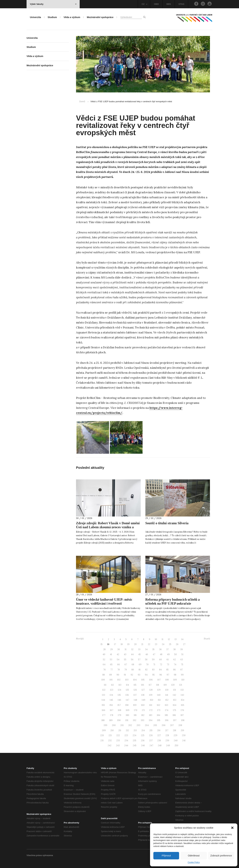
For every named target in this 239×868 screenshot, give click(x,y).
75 (182, 665)
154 (183, 700)
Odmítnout (194, 855)
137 (135, 695)
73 (168, 665)
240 (176, 741)
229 (175, 735)
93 (139, 675)
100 (103, 680)
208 (180, 725)
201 (122, 725)
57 (139, 660)
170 (136, 710)
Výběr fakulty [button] (53, 4)
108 (167, 680)
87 (182, 670)
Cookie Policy (194, 862)
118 (158, 685)
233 (118, 741)
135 (119, 695)
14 (182, 639)
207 (172, 725)
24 (163, 644)
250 (176, 746)
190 (119, 720)
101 (111, 680)
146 (119, 700)
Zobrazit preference (221, 855)
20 (135, 644)
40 (104, 654)
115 (135, 685)
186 (174, 715)
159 (135, 705)
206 (164, 725)
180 (127, 715)
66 (119, 665)
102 (119, 680)
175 (175, 710)
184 (159, 715)
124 (119, 690)
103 (127, 680)
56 (132, 660)
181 (135, 715)
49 (168, 654)
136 (127, 695)
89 (111, 675)
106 (151, 680)
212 (127, 730)
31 (125, 649)
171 (143, 710)
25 (170, 644)
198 (183, 720)
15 (102, 644)
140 (159, 695)
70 (147, 665)
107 (159, 680)
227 (159, 735)
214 (143, 730)
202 (130, 725)
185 (166, 715)
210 (112, 730)
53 (111, 660)
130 (167, 690)
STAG (181, 4)
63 (182, 660)
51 (182, 654)
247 (151, 746)
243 (118, 746)
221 (110, 735)
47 (154, 654)
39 (181, 649)
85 (167, 670)
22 (149, 644)
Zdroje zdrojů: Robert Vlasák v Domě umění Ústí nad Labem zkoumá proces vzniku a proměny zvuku (108, 527)
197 (175, 720)
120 (173, 685)
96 (161, 675)
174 (167, 710)
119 (165, 685)
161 (151, 705)
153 (175, 700)
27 (184, 644)
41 (111, 654)
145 (111, 700)
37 (167, 649)
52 (104, 660)
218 (175, 730)
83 (153, 670)
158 (127, 705)
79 (126, 670)
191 (127, 720)
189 (111, 720)
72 (161, 665)
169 (128, 710)
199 (105, 725)
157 (119, 705)
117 (150, 685)
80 (133, 670)
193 (143, 720)
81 (140, 670)
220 (102, 735)
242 (110, 746)
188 (103, 720)
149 (143, 700)
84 (160, 670)
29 (111, 649)
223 (126, 735)
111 (105, 685)
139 (151, 695)
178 (112, 715)
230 (184, 735)
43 (125, 654)
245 (135, 746)
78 (119, 670)
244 (126, 746)
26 (177, 644)
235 (135, 741)
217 (167, 730)
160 (143, 705)
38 (174, 649)
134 (111, 695)
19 (128, 644)
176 (182, 710)
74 (175, 665)
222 (118, 735)
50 (176, 654)
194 (151, 720)
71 (154, 665)
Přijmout (166, 855)
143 (182, 695)
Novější (80, 639)
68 (133, 665)
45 (139, 654)
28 (104, 649)
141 (167, 695)
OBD (156, 4)
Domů (82, 101)
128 (151, 690)
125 (127, 690)
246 (143, 746)
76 (104, 670)
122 (104, 690)
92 (132, 675)
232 (110, 741)
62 (175, 660)
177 (104, 715)
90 (118, 675)
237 (151, 741)
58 (146, 660)
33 (139, 649)
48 (161, 654)
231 (102, 741)
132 (182, 690)
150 (152, 700)
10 (156, 639)
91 (125, 675)
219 (182, 730)
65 (111, 665)
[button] (232, 828)
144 (103, 700)
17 (115, 644)
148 (135, 700)
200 (114, 725)
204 (147, 725)
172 (151, 710)
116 (143, 685)
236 (143, 741)
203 (138, 725)
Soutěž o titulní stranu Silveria (167, 523)
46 (147, 654)
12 (169, 639)
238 (159, 741)
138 (143, 695)
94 (146, 675)
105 (143, 680)
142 (174, 695)
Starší (207, 639)
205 (155, 725)
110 (183, 680)
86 (175, 670)
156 (111, 705)
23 (156, 644)
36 (160, 649)
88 (104, 675)
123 (112, 690)
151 (159, 700)
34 (146, 649)
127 (143, 690)
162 (159, 705)
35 (153, 649)
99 (182, 675)
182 (143, 715)
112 (112, 685)
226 (151, 735)
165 (183, 705)
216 (159, 730)
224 (134, 735)
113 (120, 685)
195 (159, 720)
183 (151, 715)
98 (175, 675)
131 (175, 690)
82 (146, 670)
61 (168, 660)
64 (104, 665)
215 (151, 730)
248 (160, 746)
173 (159, 710)
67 (126, 665)
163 (166, 705)
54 (118, 660)
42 (118, 654)
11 (162, 639)
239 (167, 741)
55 (125, 660)
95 (153, 675)
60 (160, 660)
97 (168, 675)
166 (103, 710)
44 (132, 654)
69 (140, 665)
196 (167, 720)
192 (135, 720)
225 (143, 735)
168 (119, 710)
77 (112, 670)
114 (127, 685)
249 (168, 746)
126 (135, 690)
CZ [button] (144, 4)
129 (159, 690)
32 (132, 649)
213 (135, 730)
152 (167, 700)
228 (167, 735)
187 (182, 715)
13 (176, 639)
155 (103, 705)
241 (184, 741)
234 (126, 741)
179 (119, 715)
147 (127, 700)
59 (153, 660)
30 (119, 649)
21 (142, 644)
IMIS (169, 4)
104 (135, 680)
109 (175, 680)
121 (181, 685)
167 (112, 710)
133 (103, 695)
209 (104, 730)
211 (120, 730)
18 (122, 644)
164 (175, 705)
